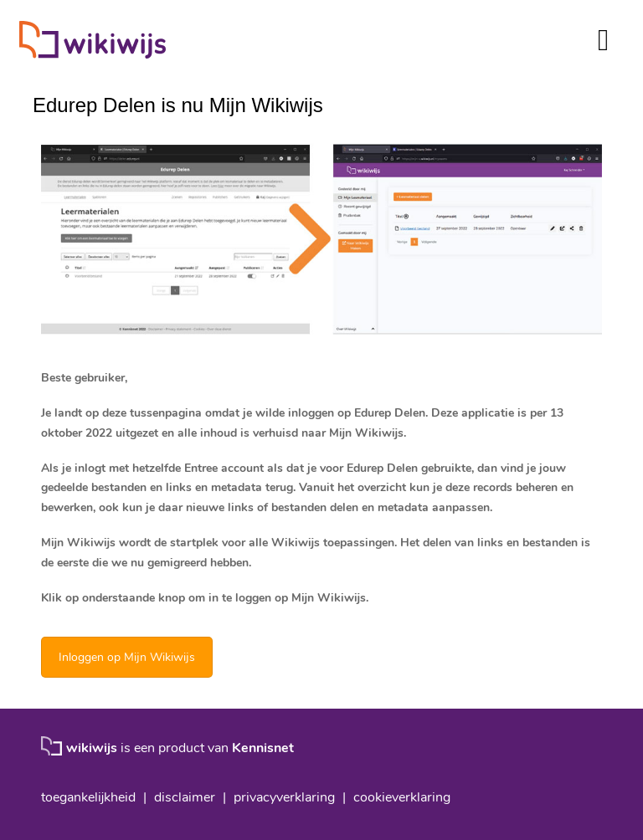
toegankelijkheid (88, 797)
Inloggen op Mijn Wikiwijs (127, 657)
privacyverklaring (284, 797)
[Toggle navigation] (603, 40)
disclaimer (185, 797)
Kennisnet (263, 748)
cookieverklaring (402, 797)
